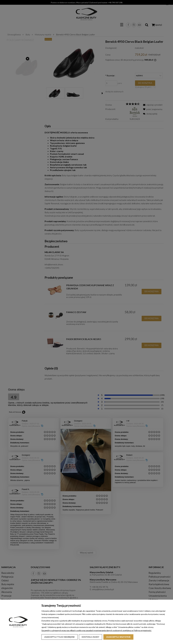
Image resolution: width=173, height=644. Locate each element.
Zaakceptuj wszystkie (118, 637)
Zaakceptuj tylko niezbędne (60, 637)
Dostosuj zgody (91, 637)
